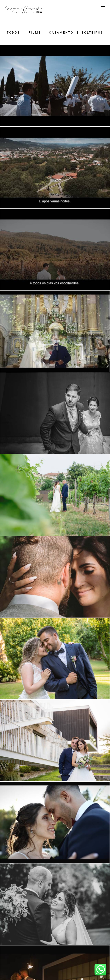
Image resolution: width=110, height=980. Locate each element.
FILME (35, 33)
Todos (13, 33)
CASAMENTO (61, 33)
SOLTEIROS (92, 33)
